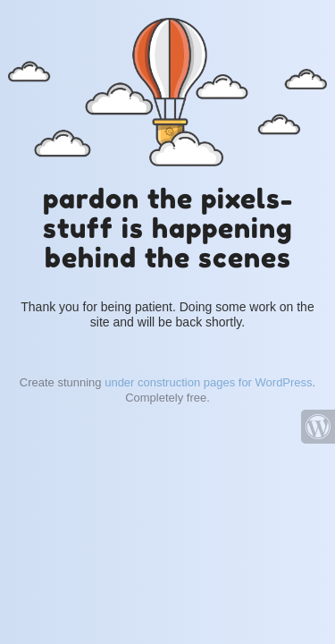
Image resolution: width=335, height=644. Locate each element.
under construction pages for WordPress (208, 382)
